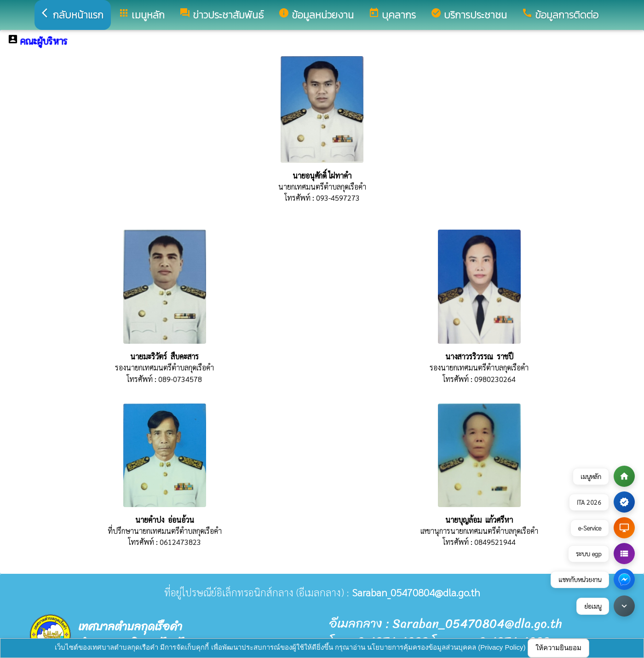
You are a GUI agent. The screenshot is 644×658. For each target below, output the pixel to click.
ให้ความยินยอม (558, 648)
